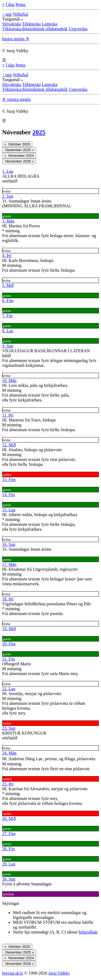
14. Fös (8, 495)
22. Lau (9, 689)
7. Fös (7, 316)
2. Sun (8, 196)
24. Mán (9, 753)
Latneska (50, 24)
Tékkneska (31, 24)
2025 (39, 132)
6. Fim (8, 300)
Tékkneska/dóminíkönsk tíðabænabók (35, 29)
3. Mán (8, 221)
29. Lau (9, 864)
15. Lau (9, 510)
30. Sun (9, 879)
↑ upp (7, 14)
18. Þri (8, 599)
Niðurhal (21, 14)
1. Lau (8, 171)
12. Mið (9, 445)
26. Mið (9, 818)
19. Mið (9, 629)
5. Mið (8, 285)
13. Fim (9, 479)
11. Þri (8, 415)
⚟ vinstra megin (16, 99)
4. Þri (7, 256)
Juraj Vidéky (59, 973)
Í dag (10, 4)
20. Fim (9, 644)
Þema (21, 4)
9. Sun (8, 346)
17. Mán (9, 564)
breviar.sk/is (13, 973)
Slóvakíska (12, 24)
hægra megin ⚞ (16, 39)
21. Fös (8, 659)
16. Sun (9, 544)
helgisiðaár (88, 932)
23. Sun (9, 728)
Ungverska (78, 29)
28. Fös (8, 849)
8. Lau (8, 331)
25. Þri (8, 784)
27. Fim (9, 834)
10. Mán (9, 381)
